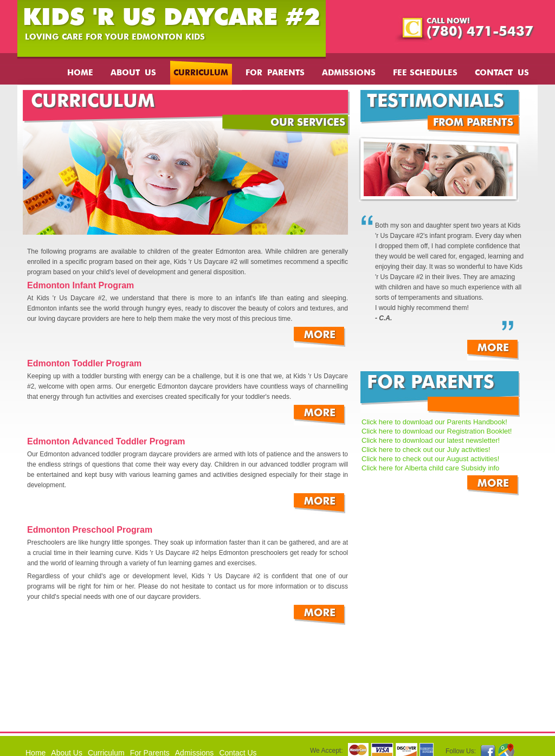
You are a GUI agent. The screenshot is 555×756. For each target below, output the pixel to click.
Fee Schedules (425, 73)
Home (80, 73)
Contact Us (502, 73)
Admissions (349, 73)
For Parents (275, 73)
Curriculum (201, 73)
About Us (133, 73)
